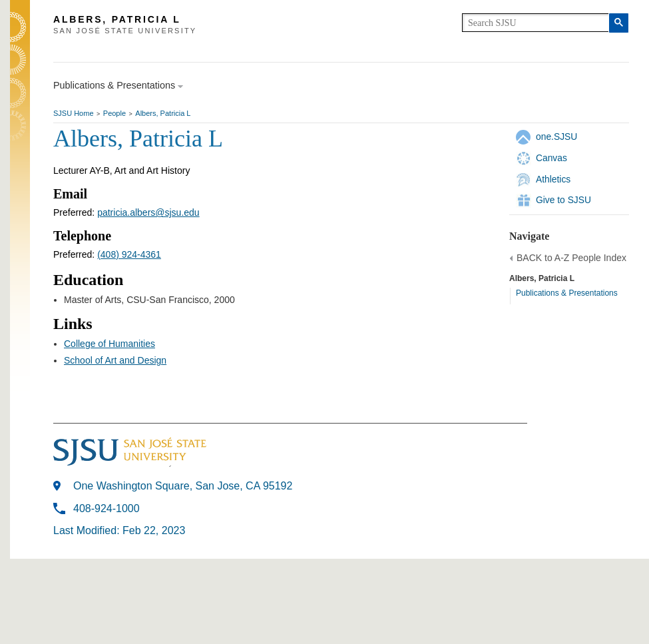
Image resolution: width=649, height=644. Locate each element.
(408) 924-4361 (129, 254)
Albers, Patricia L (163, 113)
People (114, 113)
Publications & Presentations (567, 293)
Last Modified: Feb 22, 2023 (119, 530)
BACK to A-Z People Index (571, 258)
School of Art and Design (115, 360)
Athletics (553, 179)
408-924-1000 (107, 508)
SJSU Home (74, 113)
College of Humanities (109, 344)
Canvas (551, 158)
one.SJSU (556, 137)
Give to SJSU (563, 200)
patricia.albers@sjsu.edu (148, 212)
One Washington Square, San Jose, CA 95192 (183, 486)
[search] (536, 23)
